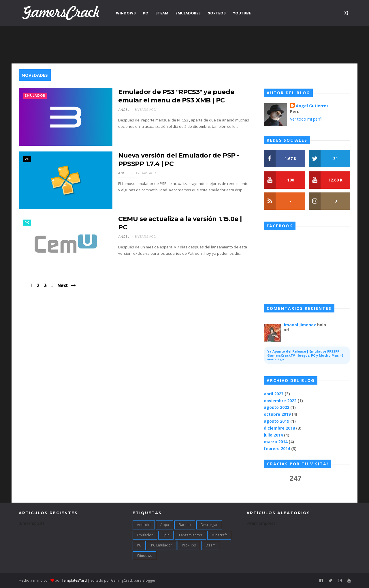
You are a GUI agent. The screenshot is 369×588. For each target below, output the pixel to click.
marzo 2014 (276, 442)
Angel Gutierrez (312, 106)
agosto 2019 (276, 421)
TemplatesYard (74, 580)
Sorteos (217, 13)
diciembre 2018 (279, 428)
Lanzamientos (190, 535)
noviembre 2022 (280, 401)
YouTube (242, 13)
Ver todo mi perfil (306, 119)
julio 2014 (273, 435)
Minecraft (219, 535)
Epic (166, 535)
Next (62, 285)
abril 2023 (274, 394)
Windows (126, 13)
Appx (165, 525)
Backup (185, 525)
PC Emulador (162, 545)
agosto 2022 (276, 407)
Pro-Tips (189, 545)
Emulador (35, 96)
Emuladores (188, 13)
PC (146, 13)
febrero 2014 (277, 449)
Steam (162, 13)
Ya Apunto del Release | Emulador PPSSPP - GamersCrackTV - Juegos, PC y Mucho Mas (304, 353)
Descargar (209, 525)
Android (144, 525)
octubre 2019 (277, 414)
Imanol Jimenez (300, 325)
